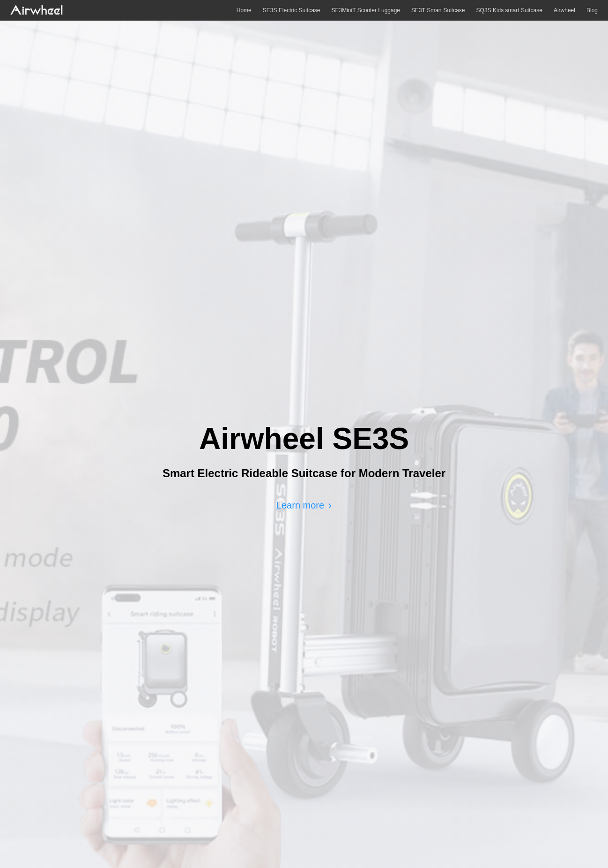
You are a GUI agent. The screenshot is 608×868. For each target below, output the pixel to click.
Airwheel (564, 10)
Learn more (300, 505)
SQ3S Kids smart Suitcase (509, 10)
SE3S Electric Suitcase (292, 10)
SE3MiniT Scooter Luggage (366, 10)
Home (244, 10)
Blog (592, 10)
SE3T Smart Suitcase (438, 10)
